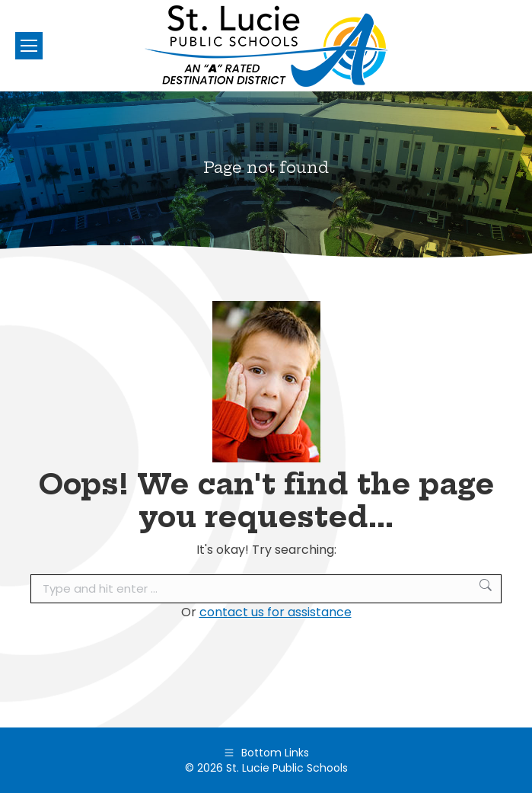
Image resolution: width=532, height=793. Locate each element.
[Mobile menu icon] (29, 46)
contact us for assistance (276, 612)
